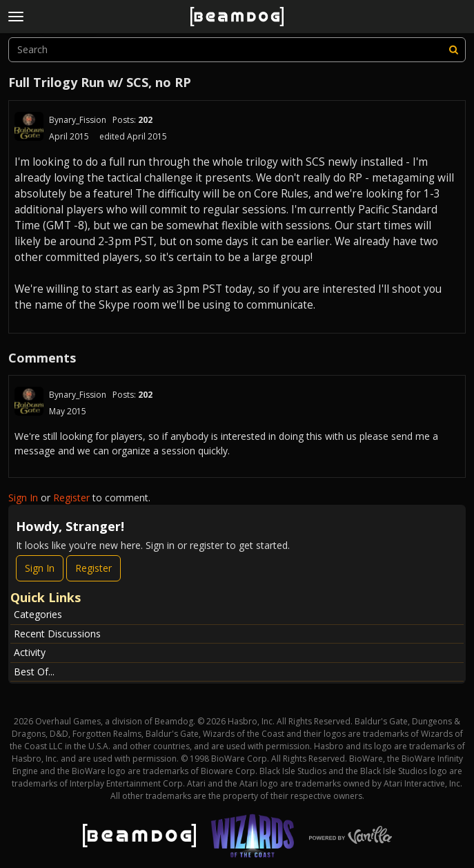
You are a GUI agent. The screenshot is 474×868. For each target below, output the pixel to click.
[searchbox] (237, 50)
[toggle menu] (16, 17)
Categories (38, 614)
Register (71, 498)
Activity (30, 652)
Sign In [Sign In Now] (40, 568)
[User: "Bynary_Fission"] (29, 126)
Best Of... (34, 672)
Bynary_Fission (78, 120)
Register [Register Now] (93, 568)
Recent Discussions (57, 634)
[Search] (453, 50)
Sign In (23, 498)
